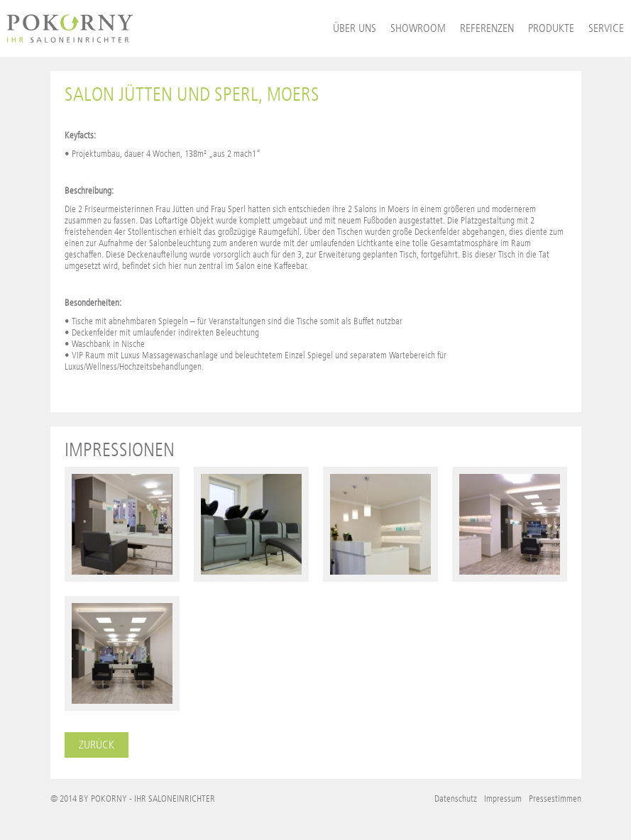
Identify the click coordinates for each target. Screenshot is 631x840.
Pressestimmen (555, 798)
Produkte (551, 28)
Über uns (355, 28)
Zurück (97, 745)
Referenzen (487, 28)
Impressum (503, 798)
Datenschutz (456, 798)
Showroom (418, 28)
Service (606, 28)
